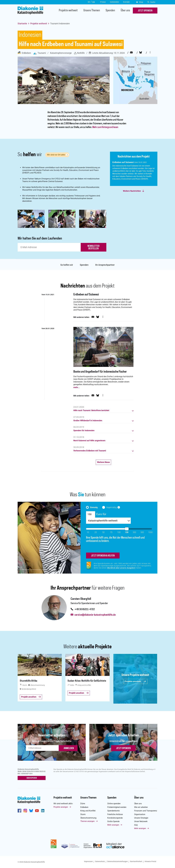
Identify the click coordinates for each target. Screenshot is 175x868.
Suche (151, 2)
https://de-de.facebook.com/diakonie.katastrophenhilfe (19, 811)
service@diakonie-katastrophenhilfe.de (95, 615)
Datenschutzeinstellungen (118, 861)
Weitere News (103, 462)
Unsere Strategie (141, 818)
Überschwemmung (88, 818)
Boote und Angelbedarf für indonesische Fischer (100, 372)
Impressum (88, 861)
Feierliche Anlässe (115, 814)
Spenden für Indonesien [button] (84, 431)
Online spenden (114, 804)
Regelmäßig (111, 507)
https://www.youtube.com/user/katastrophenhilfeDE (37, 811)
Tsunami (40, 53)
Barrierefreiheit (136, 861)
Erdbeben (24, 53)
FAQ (136, 825)
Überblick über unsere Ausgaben (121, 568)
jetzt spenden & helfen (103, 556)
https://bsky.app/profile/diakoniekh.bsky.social (31, 811)
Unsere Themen (92, 11)
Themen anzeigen (87, 821)
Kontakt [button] (126, 2)
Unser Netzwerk (141, 821)
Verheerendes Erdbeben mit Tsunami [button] (90, 451)
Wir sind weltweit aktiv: (63, 804)
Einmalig (94, 507)
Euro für (101, 514)
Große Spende (113, 821)
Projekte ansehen (135, 681)
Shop (140, 2)
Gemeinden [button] (114, 2)
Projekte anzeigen (61, 807)
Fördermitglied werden (117, 807)
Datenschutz (100, 861)
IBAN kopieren (32, 778)
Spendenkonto (114, 811)
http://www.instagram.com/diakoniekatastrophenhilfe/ (25, 811)
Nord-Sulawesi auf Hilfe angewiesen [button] (89, 441)
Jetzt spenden (123, 748)
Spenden (110, 11)
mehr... (77, 387)
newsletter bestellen (94, 247)
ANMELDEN (69, 748)
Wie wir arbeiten (141, 807)
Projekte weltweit (68, 11)
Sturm (83, 814)
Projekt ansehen (31, 697)
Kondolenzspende (115, 818)
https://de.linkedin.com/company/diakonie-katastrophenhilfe (43, 811)
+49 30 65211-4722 (85, 609)
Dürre (83, 804)
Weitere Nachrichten (132, 191)
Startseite (22, 24)
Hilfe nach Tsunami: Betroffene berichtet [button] (91, 410)
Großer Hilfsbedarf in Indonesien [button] (88, 421)
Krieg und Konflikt (88, 811)
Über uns (125, 11)
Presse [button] (103, 2)
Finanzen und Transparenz (146, 811)
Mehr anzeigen (113, 825)
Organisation (140, 814)
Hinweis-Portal (150, 861)
